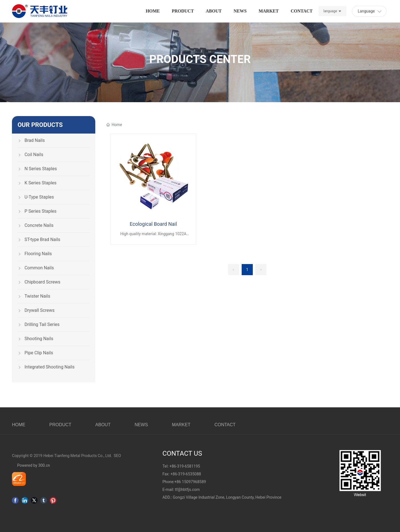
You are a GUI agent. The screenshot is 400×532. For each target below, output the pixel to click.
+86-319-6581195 (185, 466)
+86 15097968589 (190, 482)
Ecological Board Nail (153, 224)
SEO (117, 456)
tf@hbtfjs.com (187, 490)
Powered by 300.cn (33, 465)
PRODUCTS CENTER (200, 59)
